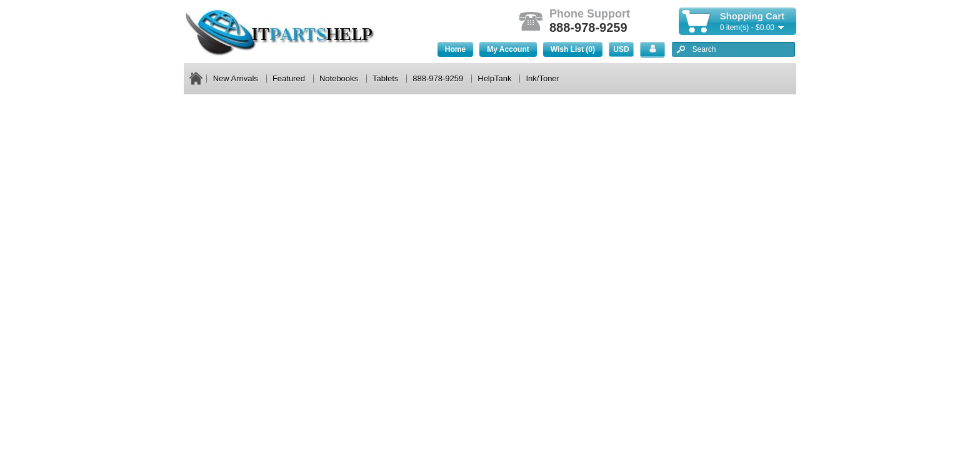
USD (621, 49)
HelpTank (494, 78)
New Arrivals (236, 78)
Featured (289, 78)
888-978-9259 (438, 78)
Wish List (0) (573, 49)
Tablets (385, 78)
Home (455, 49)
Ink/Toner (542, 78)
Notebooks (339, 78)
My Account (508, 49)
